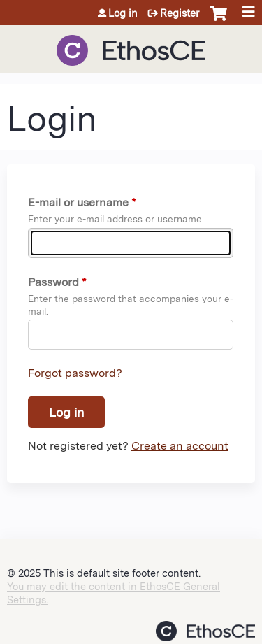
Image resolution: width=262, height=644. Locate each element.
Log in (123, 13)
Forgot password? (75, 373)
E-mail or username (78, 202)
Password (53, 282)
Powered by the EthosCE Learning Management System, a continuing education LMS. (205, 631)
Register (180, 13)
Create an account (180, 446)
